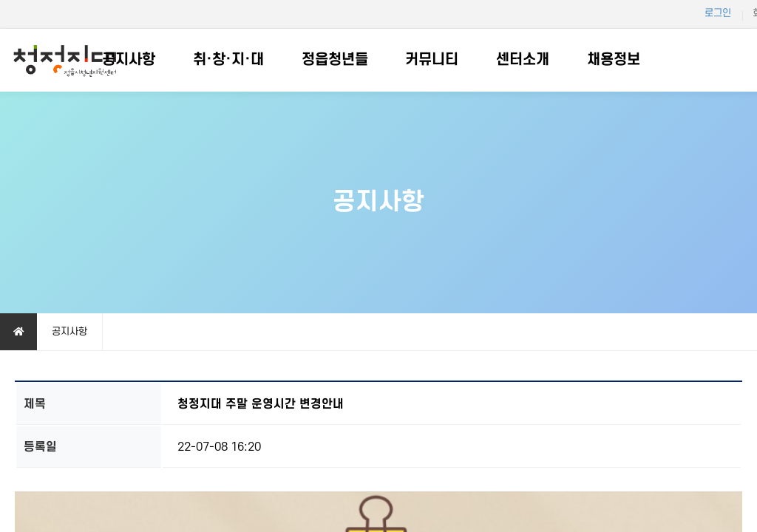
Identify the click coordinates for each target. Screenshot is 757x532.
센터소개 (523, 60)
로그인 (718, 13)
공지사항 (129, 60)
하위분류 (163, 60)
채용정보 (614, 60)
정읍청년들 (335, 60)
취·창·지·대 (228, 60)
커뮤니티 (432, 60)
